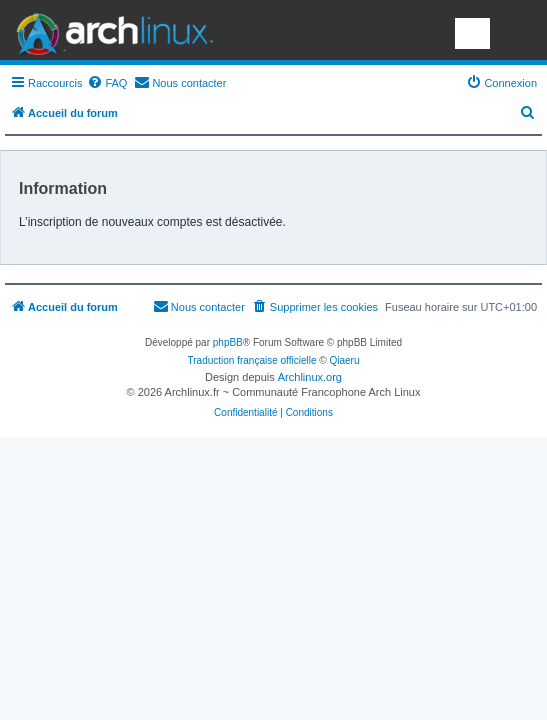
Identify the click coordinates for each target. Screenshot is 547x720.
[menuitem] (107, 83)
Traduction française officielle (252, 360)
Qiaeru (344, 360)
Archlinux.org (310, 377)
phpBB (228, 342)
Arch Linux (110, 30)
